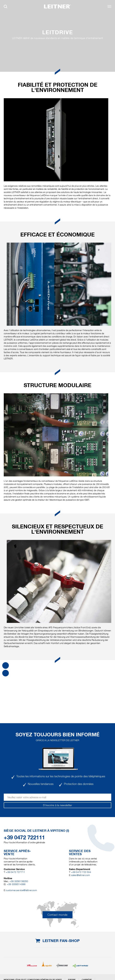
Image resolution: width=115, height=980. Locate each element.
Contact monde (57, 915)
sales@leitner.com (80, 875)
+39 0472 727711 (15, 872)
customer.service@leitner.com (21, 890)
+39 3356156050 (19, 881)
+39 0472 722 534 (81, 872)
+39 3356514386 (16, 884)
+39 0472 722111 (24, 837)
